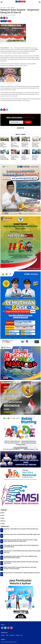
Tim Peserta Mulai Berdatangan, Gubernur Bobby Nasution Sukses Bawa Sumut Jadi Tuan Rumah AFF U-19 (15, 147)
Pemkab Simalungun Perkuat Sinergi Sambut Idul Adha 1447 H (5, 158)
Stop (9, 21)
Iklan (21, 635)
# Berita (2, 513)
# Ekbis (2, 518)
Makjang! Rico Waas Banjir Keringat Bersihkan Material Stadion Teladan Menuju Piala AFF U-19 (36, 160)
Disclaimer (12, 635)
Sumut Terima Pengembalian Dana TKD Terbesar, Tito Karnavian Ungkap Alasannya (25, 147)
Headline (9, 8)
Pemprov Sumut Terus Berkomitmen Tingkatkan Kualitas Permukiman (22, 573)
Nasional (13, 8)
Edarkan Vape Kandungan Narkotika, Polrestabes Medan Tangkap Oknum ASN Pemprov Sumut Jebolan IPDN (20, 541)
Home (1, 8)
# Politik (2, 524)
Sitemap (17, 635)
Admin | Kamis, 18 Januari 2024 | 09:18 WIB (8, 15)
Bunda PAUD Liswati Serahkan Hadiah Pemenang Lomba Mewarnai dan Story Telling (15, 159)
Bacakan (4, 21)
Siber (7, 635)
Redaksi (3, 635)
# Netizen (3, 521)
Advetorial (5, 8)
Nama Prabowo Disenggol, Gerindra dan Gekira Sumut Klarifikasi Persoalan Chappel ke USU (36, 147)
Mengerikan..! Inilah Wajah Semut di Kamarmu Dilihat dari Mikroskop (21, 529)
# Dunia (2, 515)
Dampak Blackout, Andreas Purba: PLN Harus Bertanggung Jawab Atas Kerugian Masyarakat (25, 160)
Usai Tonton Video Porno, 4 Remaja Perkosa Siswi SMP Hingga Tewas (22, 534)
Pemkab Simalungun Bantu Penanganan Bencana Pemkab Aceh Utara (5, 146)
